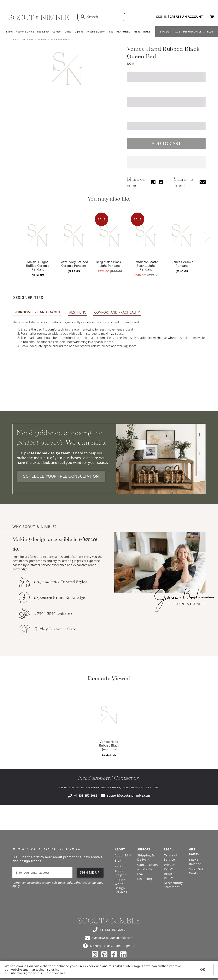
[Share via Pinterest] (153, 182)
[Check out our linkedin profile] (123, 955)
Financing (145, 879)
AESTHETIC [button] (78, 312)
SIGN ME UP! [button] (90, 873)
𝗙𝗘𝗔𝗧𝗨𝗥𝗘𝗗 (123, 32)
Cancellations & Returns (148, 867)
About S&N (123, 855)
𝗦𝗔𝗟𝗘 (147, 32)
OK (203, 970)
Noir (131, 64)
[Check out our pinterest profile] (104, 955)
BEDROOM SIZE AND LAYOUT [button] (37, 312)
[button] (212, 17)
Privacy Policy (169, 867)
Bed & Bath (43, 32)
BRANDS (165, 32)
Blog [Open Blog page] (118, 860)
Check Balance (195, 862)
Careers (121, 866)
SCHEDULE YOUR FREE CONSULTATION (61, 476)
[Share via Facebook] (161, 182)
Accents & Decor (95, 32)
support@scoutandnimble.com (128, 795)
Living (9, 32)
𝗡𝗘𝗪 (137, 32)
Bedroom (42, 39)
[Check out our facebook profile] (114, 955)
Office (68, 32)
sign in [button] (162, 17)
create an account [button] (186, 17)
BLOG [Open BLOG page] (210, 32)
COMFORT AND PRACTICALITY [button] (117, 312)
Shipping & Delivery (146, 857)
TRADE (176, 32)
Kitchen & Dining (25, 32)
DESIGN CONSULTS (194, 32)
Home (16, 39)
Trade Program (121, 873)
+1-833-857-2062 (86, 795)
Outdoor (57, 32)
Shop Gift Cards (196, 871)
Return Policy (169, 876)
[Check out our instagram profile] (95, 955)
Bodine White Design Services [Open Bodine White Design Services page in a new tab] (121, 886)
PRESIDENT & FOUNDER (187, 604)
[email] (42, 872)
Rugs (110, 32)
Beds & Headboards (60, 39)
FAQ (140, 874)
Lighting (79, 32)
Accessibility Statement (173, 885)
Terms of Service (171, 857)
